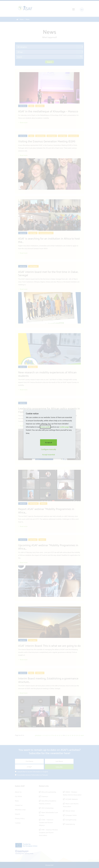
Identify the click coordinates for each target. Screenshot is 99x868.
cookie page (64, 427)
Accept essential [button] (48, 455)
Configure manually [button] (49, 449)
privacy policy (45, 427)
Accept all (48, 442)
